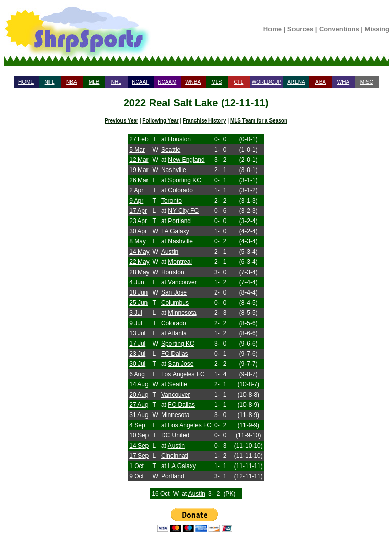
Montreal (180, 262)
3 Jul (136, 313)
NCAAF (140, 82)
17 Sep (139, 456)
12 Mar (139, 160)
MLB (94, 82)
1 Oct (137, 466)
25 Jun (138, 303)
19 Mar (139, 170)
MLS (217, 82)
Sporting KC (185, 180)
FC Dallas (175, 354)
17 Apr (138, 211)
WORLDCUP (266, 82)
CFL (239, 82)
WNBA (193, 82)
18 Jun (138, 292)
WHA (343, 82)
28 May (139, 272)
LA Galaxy (175, 231)
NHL (116, 82)
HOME (26, 82)
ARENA (296, 82)
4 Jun (137, 282)
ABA (321, 82)
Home (273, 29)
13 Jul (137, 333)
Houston (179, 139)
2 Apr (136, 190)
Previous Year (121, 121)
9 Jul (136, 323)
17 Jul (137, 344)
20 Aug (139, 395)
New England (186, 160)
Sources (300, 29)
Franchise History (204, 121)
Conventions (339, 29)
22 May (139, 262)
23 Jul (137, 354)
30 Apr (138, 231)
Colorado (180, 190)
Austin (170, 252)
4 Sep (137, 425)
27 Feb (139, 139)
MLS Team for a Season (259, 121)
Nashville (174, 170)
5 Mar (137, 150)
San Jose (174, 292)
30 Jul (137, 364)
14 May (139, 252)
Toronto (171, 201)
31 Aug (139, 415)
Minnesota (182, 313)
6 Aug (137, 374)
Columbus (175, 303)
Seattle (171, 150)
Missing (377, 29)
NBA (72, 82)
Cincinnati (175, 456)
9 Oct (137, 476)
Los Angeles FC (183, 374)
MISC (367, 82)
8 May (138, 241)
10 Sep (139, 435)
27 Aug (139, 405)
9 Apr (136, 201)
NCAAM (167, 82)
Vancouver (182, 282)
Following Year (160, 121)
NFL (50, 82)
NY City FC (183, 211)
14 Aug (139, 384)
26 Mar (139, 180)
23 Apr (138, 221)
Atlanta (177, 333)
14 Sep (139, 446)
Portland (179, 221)
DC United (175, 435)
